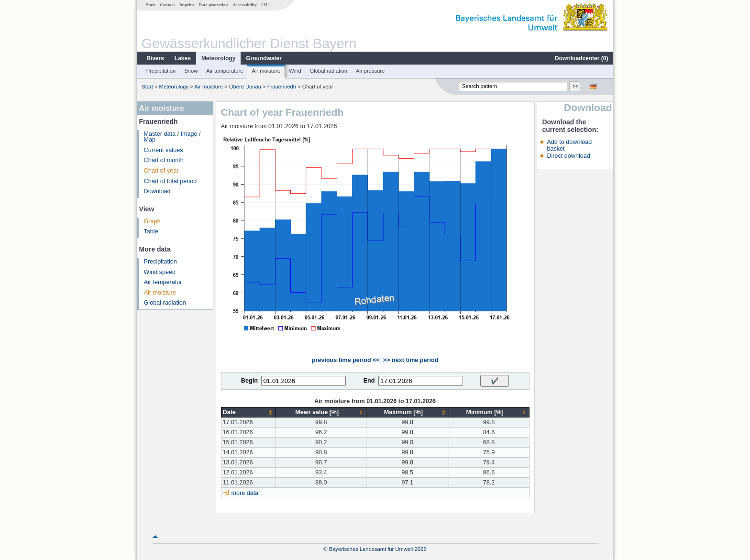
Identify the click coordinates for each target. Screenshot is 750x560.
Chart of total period (171, 181)
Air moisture (266, 71)
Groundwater (264, 58)
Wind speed (160, 272)
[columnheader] (248, 412)
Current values (164, 150)
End (369, 381)
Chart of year (161, 171)
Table (151, 231)
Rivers (155, 58)
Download (157, 191)
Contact (167, 5)
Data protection (213, 5)
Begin (249, 381)
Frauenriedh (282, 87)
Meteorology (218, 58)
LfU (265, 5)
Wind (295, 71)
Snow (191, 71)
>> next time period (411, 360)
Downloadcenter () (581, 58)
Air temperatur (163, 282)
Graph (152, 221)
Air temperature (225, 71)
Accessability (245, 5)
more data (245, 493)
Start (151, 5)
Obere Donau (245, 87)
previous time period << (346, 360)
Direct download (568, 156)
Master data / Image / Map (172, 137)
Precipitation (161, 71)
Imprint (187, 5)
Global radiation (329, 71)
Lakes (183, 58)
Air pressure (370, 71)
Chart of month (164, 160)
